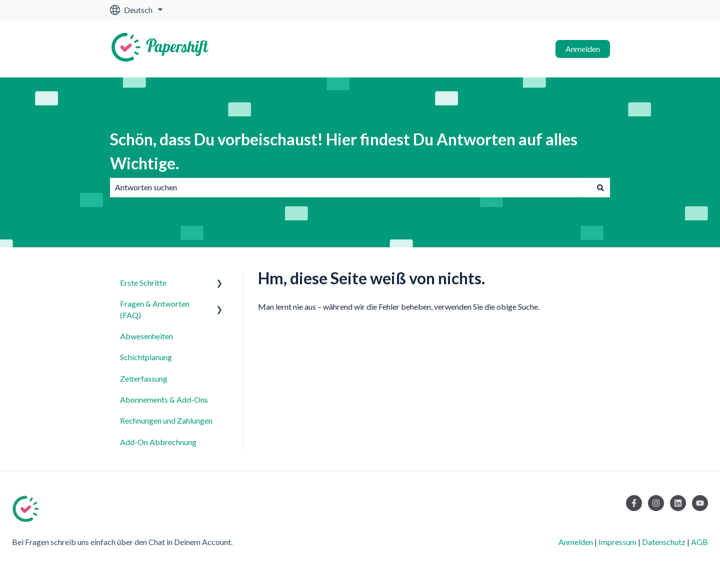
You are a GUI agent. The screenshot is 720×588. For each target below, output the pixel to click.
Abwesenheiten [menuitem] (146, 336)
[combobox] (350, 187)
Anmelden (583, 49)
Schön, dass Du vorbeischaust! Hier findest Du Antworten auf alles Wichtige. (344, 151)
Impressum (617, 542)
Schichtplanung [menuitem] (146, 357)
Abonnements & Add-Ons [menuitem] (164, 399)
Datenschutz (664, 542)
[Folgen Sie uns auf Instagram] (656, 503)
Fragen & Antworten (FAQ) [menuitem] (155, 309)
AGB (699, 542)
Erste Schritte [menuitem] (143, 283)
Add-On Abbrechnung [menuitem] (158, 442)
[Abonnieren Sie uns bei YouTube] (700, 503)
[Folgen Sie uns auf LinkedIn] (678, 503)
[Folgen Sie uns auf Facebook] (634, 503)
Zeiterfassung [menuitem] (144, 378)
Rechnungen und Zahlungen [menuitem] (166, 420)
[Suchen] (600, 187)
